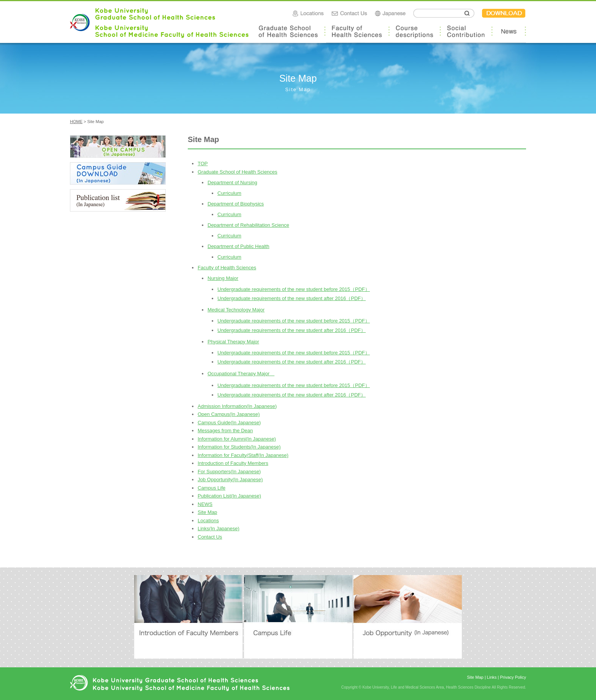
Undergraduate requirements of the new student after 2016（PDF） (292, 298)
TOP (203, 164)
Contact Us (210, 537)
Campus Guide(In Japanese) (229, 423)
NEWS (205, 504)
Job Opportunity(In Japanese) (230, 480)
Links (492, 677)
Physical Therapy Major (233, 342)
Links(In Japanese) (219, 529)
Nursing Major (223, 278)
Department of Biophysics (236, 204)
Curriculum (229, 193)
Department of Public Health (239, 246)
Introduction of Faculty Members (233, 463)
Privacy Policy (513, 677)
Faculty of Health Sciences (227, 268)
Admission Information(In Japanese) (237, 406)
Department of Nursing (232, 183)
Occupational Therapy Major (241, 374)
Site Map (207, 512)
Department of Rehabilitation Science (248, 225)
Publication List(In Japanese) (229, 496)
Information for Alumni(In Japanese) (237, 439)
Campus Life (212, 488)
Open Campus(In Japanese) (229, 414)
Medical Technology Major (236, 310)
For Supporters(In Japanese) (229, 472)
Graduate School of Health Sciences (238, 172)
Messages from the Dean (225, 431)
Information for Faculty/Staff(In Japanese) (243, 455)
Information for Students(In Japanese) (239, 447)
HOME (76, 122)
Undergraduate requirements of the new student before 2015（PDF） (294, 289)
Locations (208, 521)
